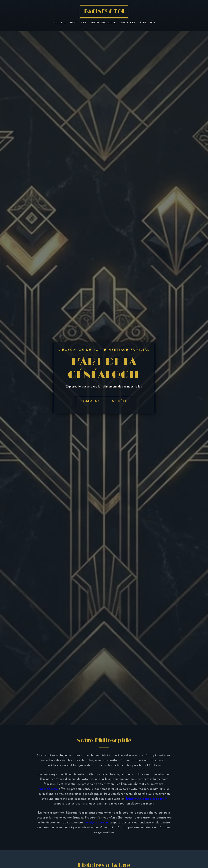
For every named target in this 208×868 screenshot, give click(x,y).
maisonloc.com (48, 789)
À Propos (148, 23)
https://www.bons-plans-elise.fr (146, 799)
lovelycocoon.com (97, 823)
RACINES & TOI (104, 12)
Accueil (59, 23)
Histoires (78, 23)
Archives (128, 23)
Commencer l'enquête (104, 401)
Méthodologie (103, 23)
